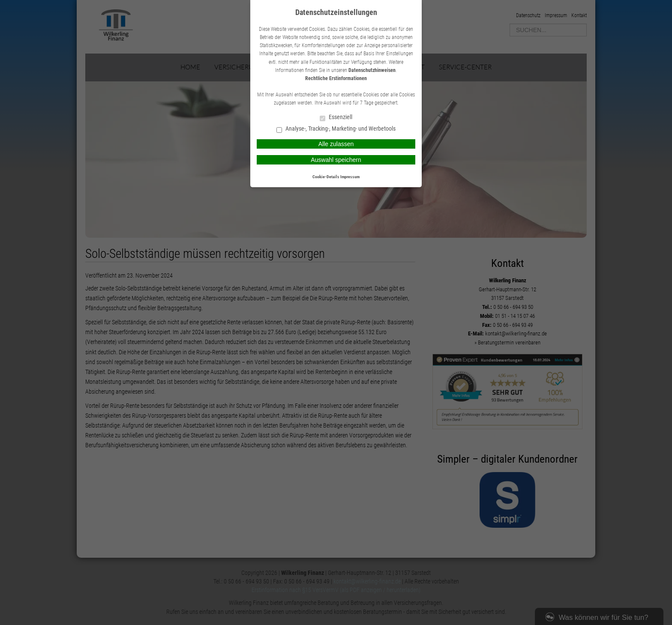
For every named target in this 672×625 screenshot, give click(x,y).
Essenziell (336, 118)
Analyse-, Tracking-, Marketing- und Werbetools (336, 129)
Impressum (350, 177)
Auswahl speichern (336, 160)
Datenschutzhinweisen (372, 70)
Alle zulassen (336, 144)
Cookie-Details (326, 177)
